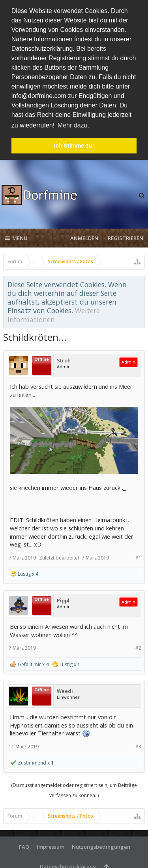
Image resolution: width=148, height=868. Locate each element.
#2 (138, 647)
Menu (16, 237)
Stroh (64, 360)
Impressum (51, 846)
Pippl (63, 600)
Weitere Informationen (54, 314)
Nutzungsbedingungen (101, 846)
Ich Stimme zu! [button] (74, 146)
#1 (138, 557)
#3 (138, 745)
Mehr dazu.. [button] (74, 125)
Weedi (65, 690)
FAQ (24, 846)
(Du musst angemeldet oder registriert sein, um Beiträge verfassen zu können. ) (74, 790)
